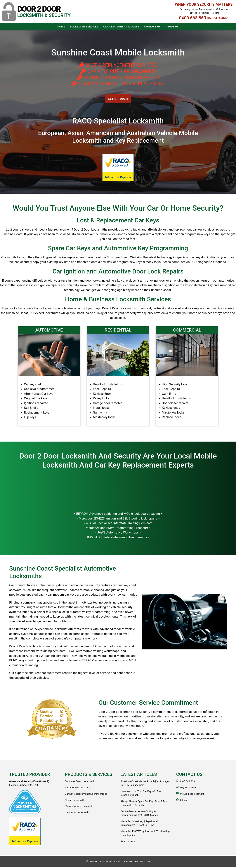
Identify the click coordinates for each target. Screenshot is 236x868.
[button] (36, 11)
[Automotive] (49, 377)
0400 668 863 (193, 18)
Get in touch (118, 99)
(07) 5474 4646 (218, 18)
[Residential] (118, 377)
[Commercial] (187, 377)
